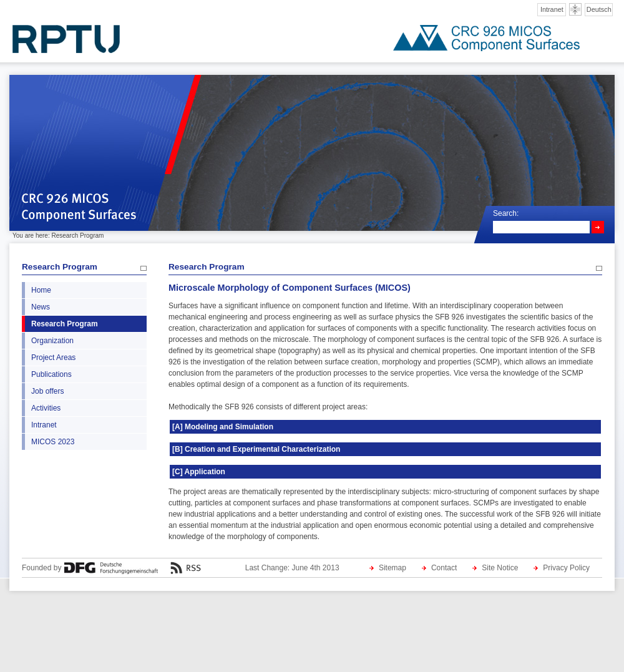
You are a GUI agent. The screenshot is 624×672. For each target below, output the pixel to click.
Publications (51, 374)
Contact (444, 568)
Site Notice (500, 568)
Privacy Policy (566, 568)
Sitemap (392, 568)
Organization (52, 341)
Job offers (47, 391)
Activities (46, 408)
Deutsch (599, 9)
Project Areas (53, 358)
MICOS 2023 (53, 442)
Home (41, 290)
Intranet (552, 9)
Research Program (60, 267)
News (41, 307)
